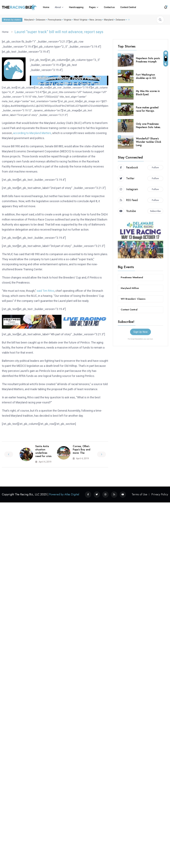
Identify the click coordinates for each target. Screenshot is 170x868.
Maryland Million (130, 288)
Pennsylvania (54, 20)
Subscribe (155, 211)
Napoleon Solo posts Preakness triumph (148, 60)
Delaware (40, 20)
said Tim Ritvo (45, 291)
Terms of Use (139, 494)
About (58, 7)
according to (32, 133)
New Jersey (95, 20)
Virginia (67, 20)
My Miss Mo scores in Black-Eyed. (148, 93)
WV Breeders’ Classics (133, 299)
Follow (155, 167)
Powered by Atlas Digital (64, 494)
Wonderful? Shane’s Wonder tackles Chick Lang (149, 142)
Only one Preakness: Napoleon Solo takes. (148, 126)
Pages (92, 7)
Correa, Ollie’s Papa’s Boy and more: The (82, 450)
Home (46, 7)
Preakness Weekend (132, 277)
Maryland (28, 20)
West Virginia (80, 20)
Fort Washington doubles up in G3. (146, 76)
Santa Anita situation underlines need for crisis (43, 451)
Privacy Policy (160, 494)
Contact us (109, 7)
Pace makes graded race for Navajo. (147, 109)
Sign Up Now (140, 332)
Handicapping (76, 7)
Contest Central (128, 7)
